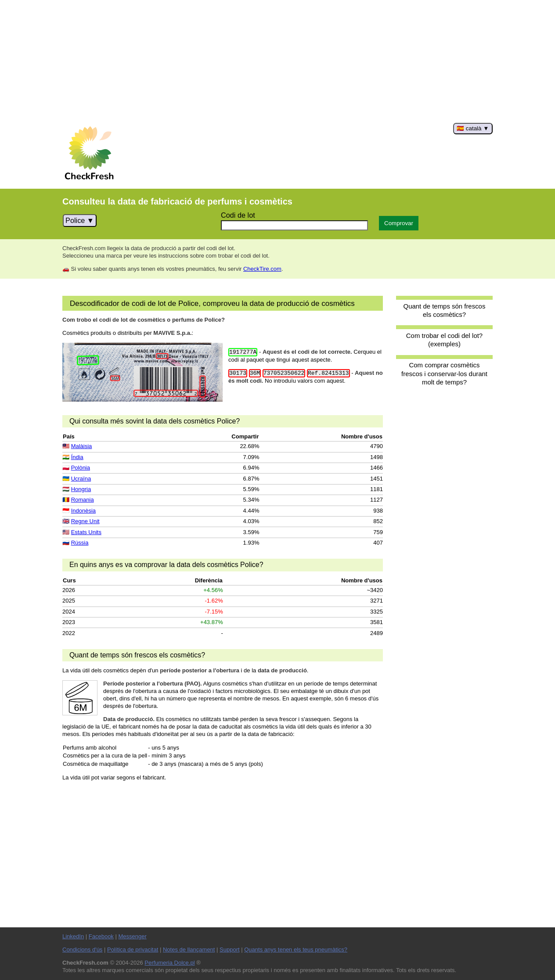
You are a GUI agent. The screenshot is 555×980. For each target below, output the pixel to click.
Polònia (81, 468)
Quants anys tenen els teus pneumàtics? (296, 949)
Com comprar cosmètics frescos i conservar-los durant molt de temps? (444, 373)
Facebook (101, 936)
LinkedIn (73, 936)
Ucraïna (81, 479)
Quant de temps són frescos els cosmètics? (445, 310)
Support (230, 949)
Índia (77, 457)
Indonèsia (83, 511)
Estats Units (86, 532)
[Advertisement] (277, 61)
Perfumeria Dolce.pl (169, 963)
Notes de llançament (189, 949)
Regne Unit (85, 521)
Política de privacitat (133, 949)
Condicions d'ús (82, 949)
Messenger (132, 936)
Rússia (80, 543)
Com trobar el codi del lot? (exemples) (444, 340)
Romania (83, 500)
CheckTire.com (262, 269)
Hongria (81, 489)
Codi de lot (238, 215)
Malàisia (82, 446)
